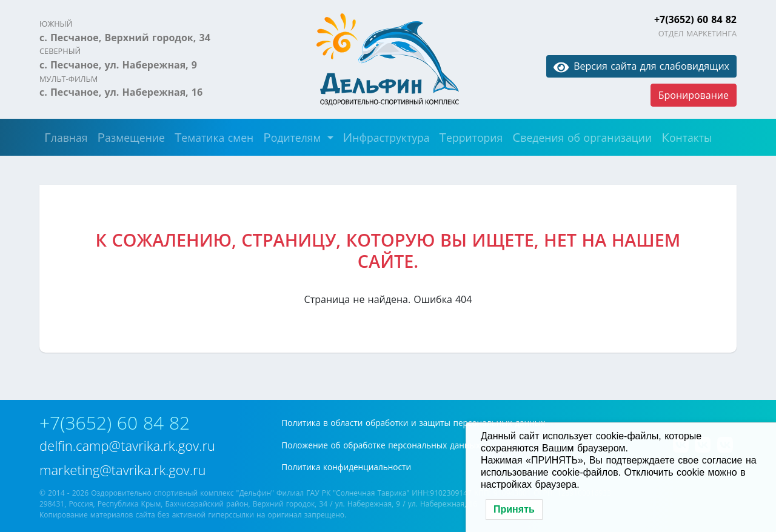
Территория (471, 137)
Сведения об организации (582, 137)
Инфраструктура (386, 137)
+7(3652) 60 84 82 (695, 19)
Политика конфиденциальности (346, 467)
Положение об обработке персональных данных (381, 445)
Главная (66, 137)
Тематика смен (214, 137)
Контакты (687, 137)
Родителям (294, 137)
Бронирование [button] (694, 95)
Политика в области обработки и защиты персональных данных (413, 423)
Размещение (131, 137)
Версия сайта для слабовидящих (641, 66)
